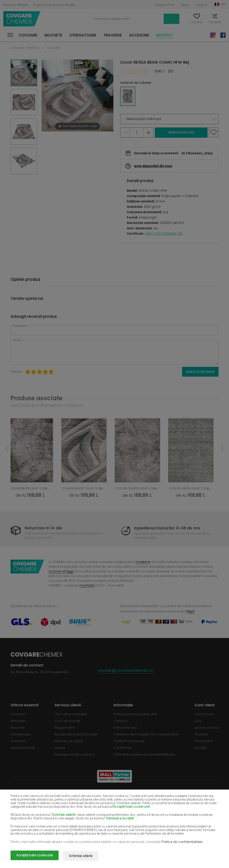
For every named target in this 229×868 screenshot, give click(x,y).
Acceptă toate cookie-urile (35, 856)
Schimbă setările (84, 856)
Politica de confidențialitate (182, 843)
